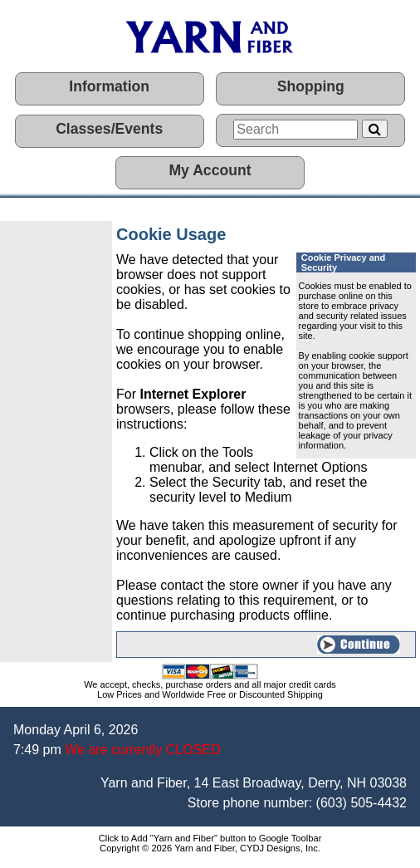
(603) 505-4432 (361, 803)
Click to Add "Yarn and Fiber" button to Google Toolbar (210, 838)
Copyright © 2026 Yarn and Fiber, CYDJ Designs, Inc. (210, 848)
